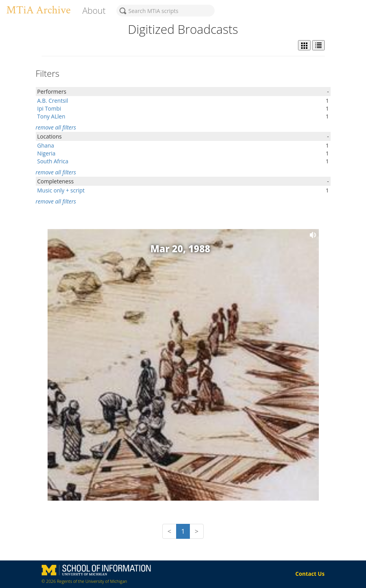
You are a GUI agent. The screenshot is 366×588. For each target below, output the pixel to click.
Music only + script (61, 190)
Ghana (46, 145)
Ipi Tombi (49, 108)
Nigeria (47, 153)
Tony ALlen (51, 116)
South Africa (53, 161)
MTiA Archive (38, 10)
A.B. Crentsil (53, 101)
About (94, 10)
